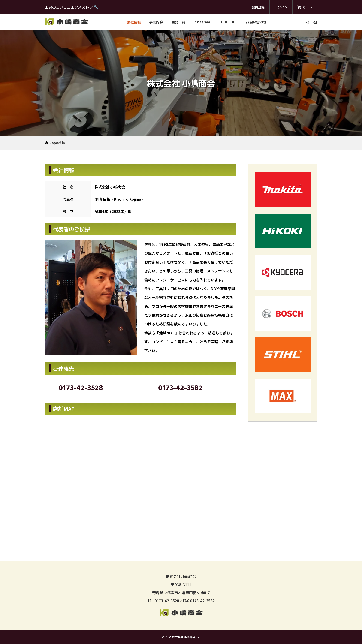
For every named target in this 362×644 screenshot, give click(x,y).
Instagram (202, 22)
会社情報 (134, 22)
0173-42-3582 (180, 387)
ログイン (281, 7)
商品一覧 (178, 22)
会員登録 (258, 7)
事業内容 (156, 22)
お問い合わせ (256, 22)
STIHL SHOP (228, 22)
